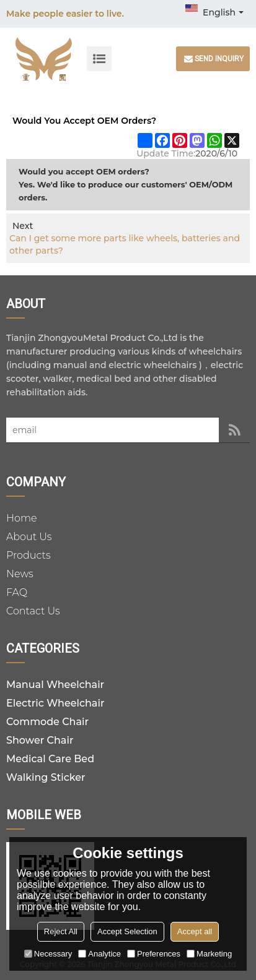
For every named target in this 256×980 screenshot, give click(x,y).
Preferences (154, 954)
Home (22, 518)
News (20, 574)
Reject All (61, 931)
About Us (29, 537)
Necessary (48, 954)
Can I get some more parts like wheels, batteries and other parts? (125, 244)
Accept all (195, 931)
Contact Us (33, 611)
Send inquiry (219, 59)
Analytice (99, 954)
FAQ (17, 592)
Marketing (209, 954)
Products (29, 555)
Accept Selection (127, 931)
